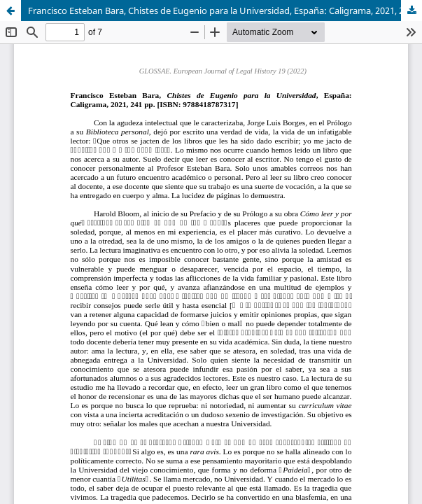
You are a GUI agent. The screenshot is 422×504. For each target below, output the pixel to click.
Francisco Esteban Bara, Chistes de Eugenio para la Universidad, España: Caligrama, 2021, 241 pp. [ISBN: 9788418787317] (225, 10)
